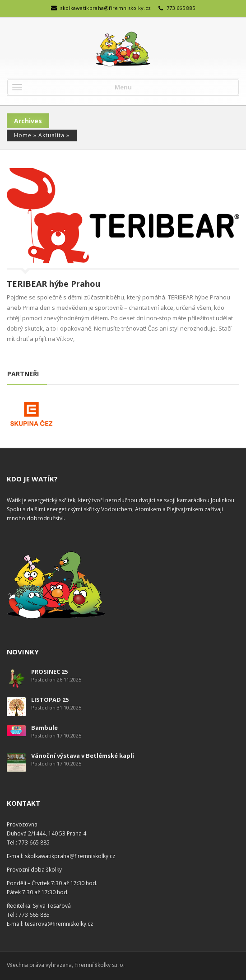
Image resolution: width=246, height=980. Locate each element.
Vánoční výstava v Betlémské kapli (83, 756)
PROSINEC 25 (49, 672)
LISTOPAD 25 (50, 700)
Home (23, 135)
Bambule (44, 728)
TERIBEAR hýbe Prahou (53, 284)
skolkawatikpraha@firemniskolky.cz (105, 8)
